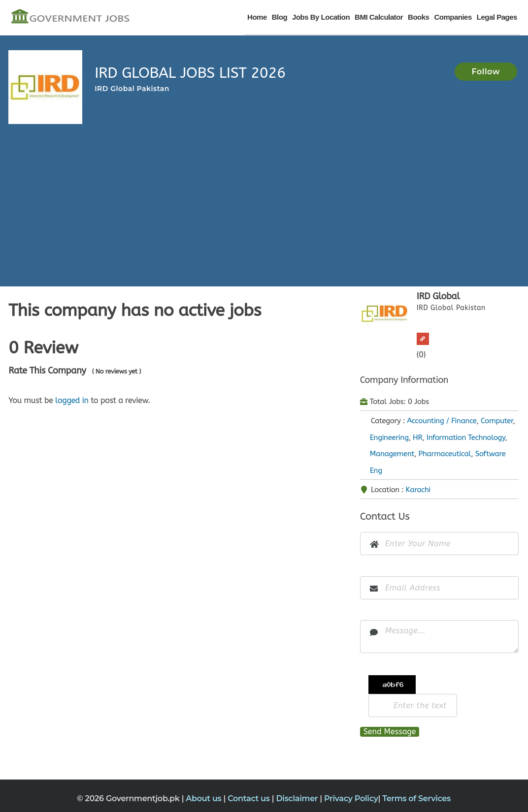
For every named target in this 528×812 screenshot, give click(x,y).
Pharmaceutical (445, 454)
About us (204, 798)
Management (392, 454)
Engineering (389, 437)
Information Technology (466, 437)
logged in (72, 400)
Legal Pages (497, 17)
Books (418, 17)
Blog (280, 17)
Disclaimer (298, 798)
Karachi (418, 490)
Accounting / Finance (442, 421)
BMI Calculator (379, 17)
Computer (497, 421)
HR (417, 437)
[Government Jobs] (70, 17)
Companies (453, 17)
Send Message (390, 732)
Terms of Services (416, 798)
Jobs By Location (321, 17)
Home (257, 17)
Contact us (250, 798)
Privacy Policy (351, 798)
